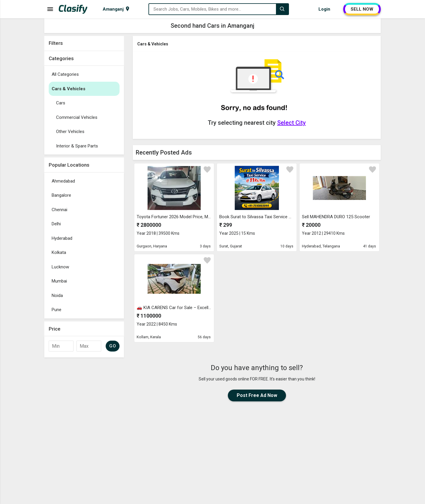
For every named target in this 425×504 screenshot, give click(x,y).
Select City (291, 123)
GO (113, 346)
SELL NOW (362, 9)
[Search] (282, 9)
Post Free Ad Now (257, 395)
